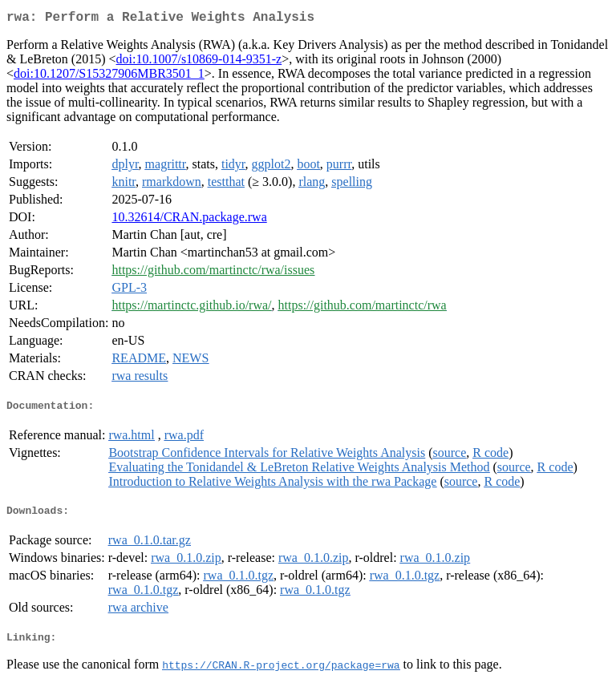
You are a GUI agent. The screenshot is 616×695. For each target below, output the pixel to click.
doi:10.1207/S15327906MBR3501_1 (109, 77)
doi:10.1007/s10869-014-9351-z (199, 62)
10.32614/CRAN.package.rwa (189, 220)
